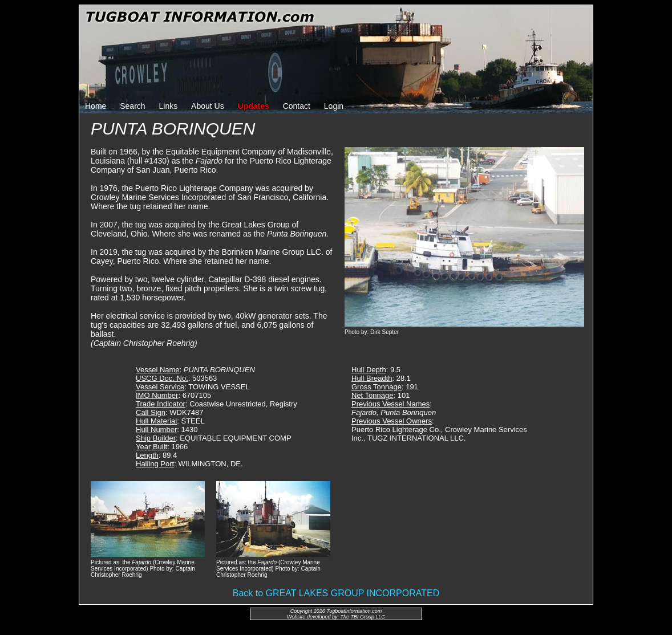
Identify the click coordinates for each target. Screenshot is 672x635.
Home (96, 106)
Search (132, 106)
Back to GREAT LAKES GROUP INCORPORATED (336, 593)
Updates (254, 106)
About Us (208, 106)
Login (334, 106)
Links (169, 106)
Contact (297, 106)
